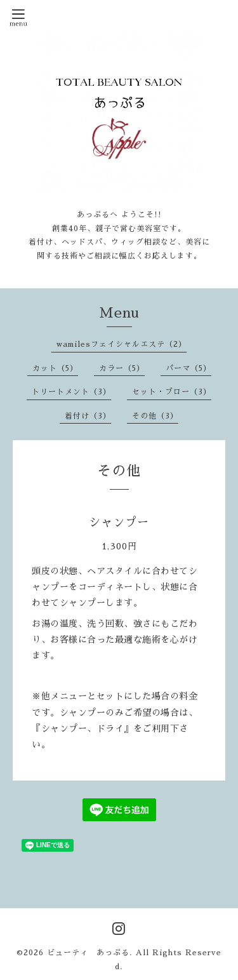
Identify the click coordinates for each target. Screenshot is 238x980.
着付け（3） (88, 416)
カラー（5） (122, 368)
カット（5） (55, 368)
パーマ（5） (188, 368)
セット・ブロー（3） (172, 392)
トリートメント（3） (71, 392)
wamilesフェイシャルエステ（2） (122, 344)
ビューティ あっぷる (88, 953)
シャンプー (119, 523)
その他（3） (155, 416)
